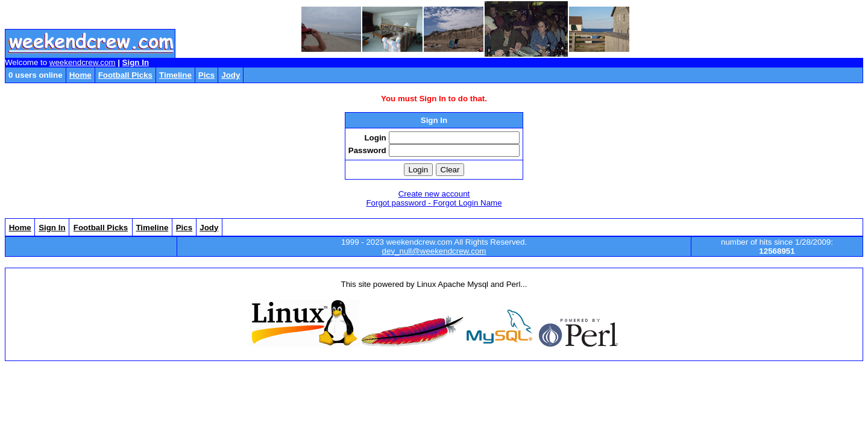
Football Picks (125, 75)
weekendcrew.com (83, 62)
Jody (231, 75)
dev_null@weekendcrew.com (434, 251)
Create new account (434, 194)
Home (80, 75)
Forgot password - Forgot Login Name (434, 203)
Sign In (136, 62)
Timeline (175, 75)
